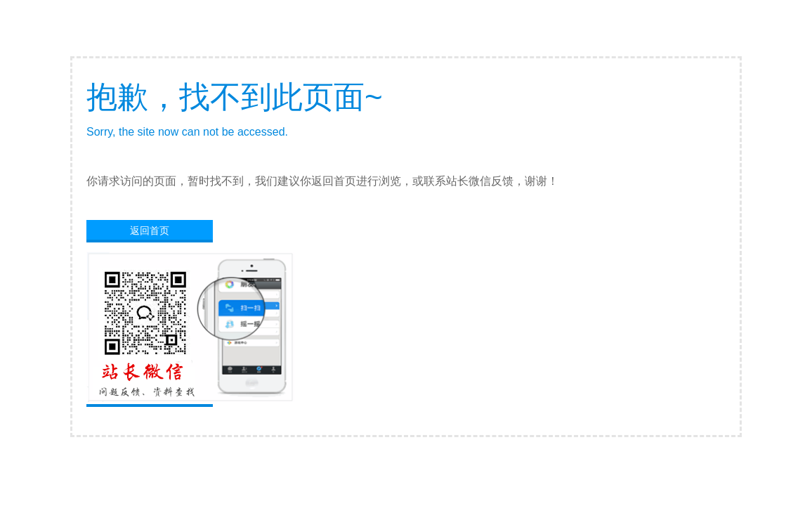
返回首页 (150, 231)
